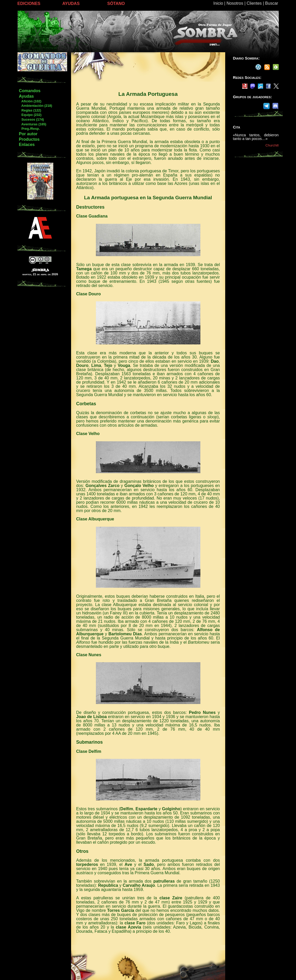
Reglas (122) (30, 110)
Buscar (272, 3)
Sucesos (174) (31, 119)
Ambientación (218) (35, 106)
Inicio (218, 3)
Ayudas (26, 96)
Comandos (30, 91)
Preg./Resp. (29, 129)
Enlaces (27, 145)
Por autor (28, 134)
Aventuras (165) (32, 124)
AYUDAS (71, 4)
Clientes (254, 3)
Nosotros (235, 3)
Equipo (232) (30, 115)
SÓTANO (116, 4)
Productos (29, 139)
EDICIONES (29, 4)
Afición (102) (30, 101)
